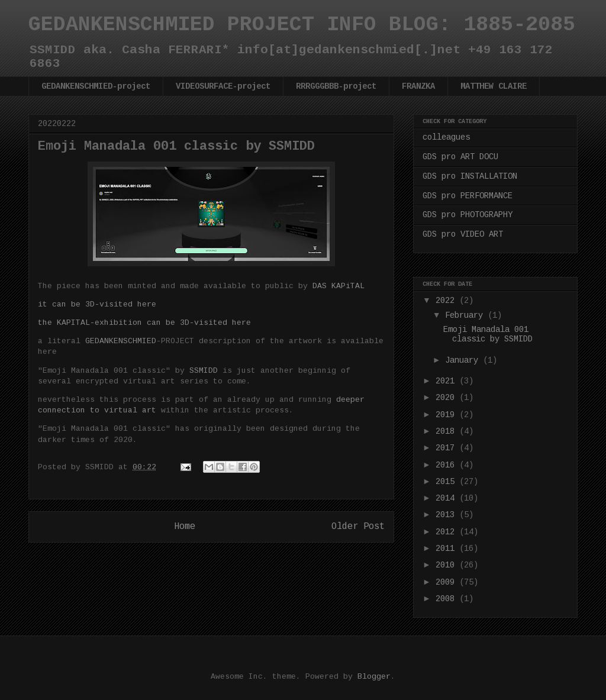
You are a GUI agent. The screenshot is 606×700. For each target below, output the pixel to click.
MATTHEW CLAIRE (494, 86)
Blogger (374, 677)
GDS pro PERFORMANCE (468, 196)
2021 (447, 381)
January (464, 360)
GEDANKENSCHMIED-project (96, 86)
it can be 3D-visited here (97, 304)
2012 (447, 532)
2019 (447, 415)
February (466, 315)
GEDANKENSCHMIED (121, 341)
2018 (447, 431)
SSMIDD (204, 371)
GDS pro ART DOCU (460, 157)
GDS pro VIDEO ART (463, 234)
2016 (447, 465)
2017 (447, 448)
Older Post (358, 527)
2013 (447, 515)
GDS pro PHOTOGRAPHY (468, 215)
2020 (447, 398)
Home (185, 527)
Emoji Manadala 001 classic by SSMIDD (488, 335)
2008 (447, 599)
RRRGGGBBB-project (336, 86)
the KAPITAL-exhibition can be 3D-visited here (144, 323)
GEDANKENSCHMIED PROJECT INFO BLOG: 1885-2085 (302, 25)
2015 (447, 482)
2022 (447, 301)
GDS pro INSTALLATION (470, 176)
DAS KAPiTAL (339, 286)
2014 (447, 498)
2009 (447, 582)
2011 (447, 549)
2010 (447, 565)
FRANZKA (418, 86)
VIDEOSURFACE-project (223, 86)
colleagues (446, 137)
